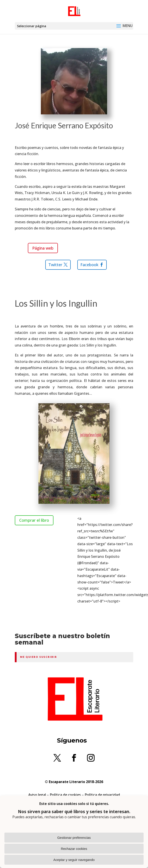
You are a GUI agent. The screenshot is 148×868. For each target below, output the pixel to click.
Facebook (89, 265)
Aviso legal (37, 795)
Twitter (55, 265)
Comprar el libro (34, 520)
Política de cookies (65, 795)
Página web (43, 248)
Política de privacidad (102, 795)
